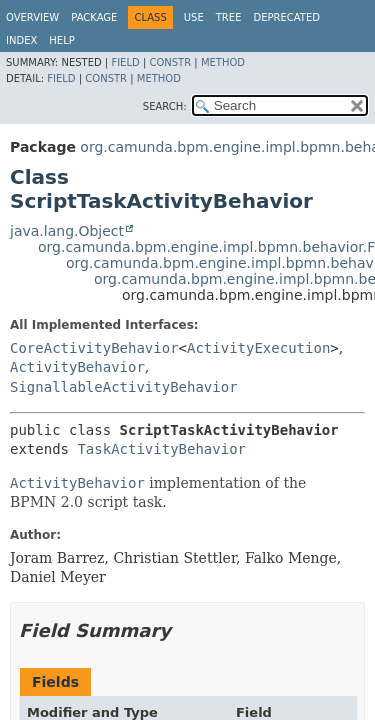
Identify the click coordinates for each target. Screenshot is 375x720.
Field (125, 62)
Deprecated (286, 17)
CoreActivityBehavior (94, 348)
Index (21, 40)
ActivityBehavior (77, 367)
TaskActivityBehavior (161, 449)
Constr (170, 62)
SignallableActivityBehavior (124, 387)
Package (94, 17)
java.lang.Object (67, 231)
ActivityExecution (258, 348)
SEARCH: (165, 106)
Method (223, 62)
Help (61, 40)
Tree (229, 17)
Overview (32, 17)
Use (194, 17)
